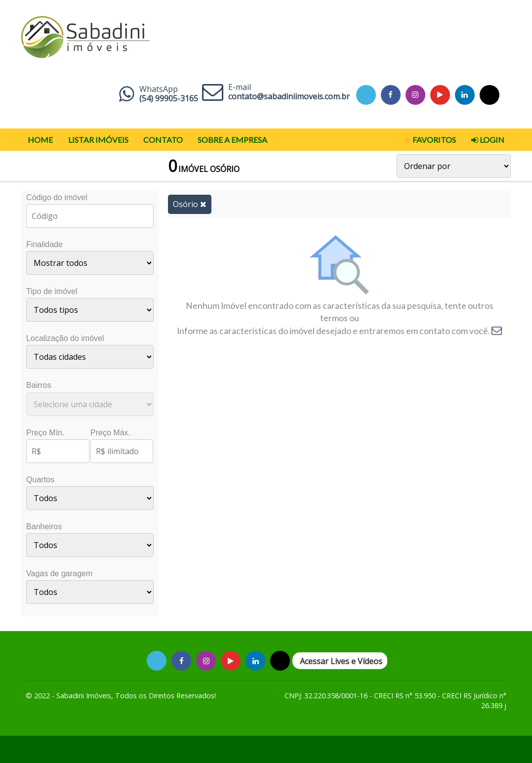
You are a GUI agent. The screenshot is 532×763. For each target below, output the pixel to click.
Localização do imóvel (65, 338)
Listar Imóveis (98, 140)
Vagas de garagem (59, 573)
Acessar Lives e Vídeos (341, 661)
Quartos (40, 480)
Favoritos (430, 140)
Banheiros (44, 527)
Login (488, 140)
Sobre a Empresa (232, 140)
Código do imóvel (57, 197)
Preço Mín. (45, 433)
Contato (163, 140)
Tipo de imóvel (52, 291)
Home (40, 140)
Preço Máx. (110, 433)
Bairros (39, 385)
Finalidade (44, 244)
